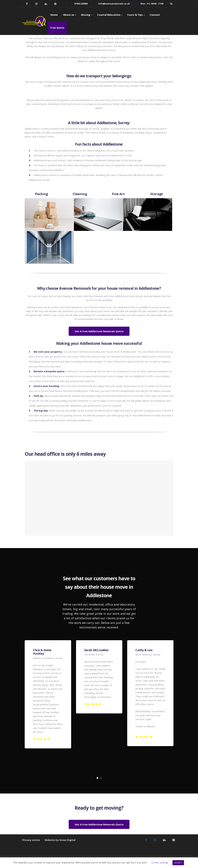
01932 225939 (81, 4)
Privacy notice (31, 840)
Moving (86, 15)
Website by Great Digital (60, 840)
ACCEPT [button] (178, 863)
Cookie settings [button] (160, 862)
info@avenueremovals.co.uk (114, 4)
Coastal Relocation (109, 15)
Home (54, 15)
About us (68, 15)
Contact (155, 15)
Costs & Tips (135, 15)
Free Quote (57, 28)
